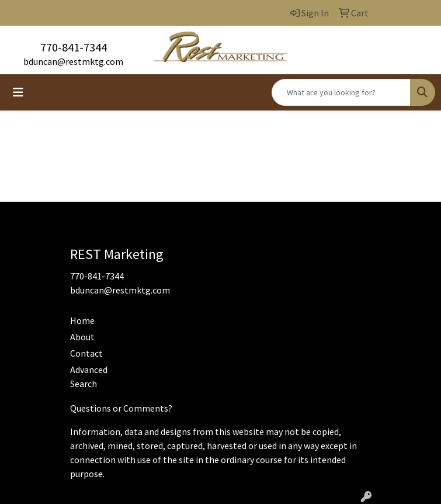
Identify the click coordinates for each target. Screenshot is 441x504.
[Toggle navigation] (18, 92)
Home (82, 320)
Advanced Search (89, 377)
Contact (86, 353)
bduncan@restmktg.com (73, 61)
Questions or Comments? (121, 408)
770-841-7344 (74, 47)
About (82, 337)
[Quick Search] (341, 92)
